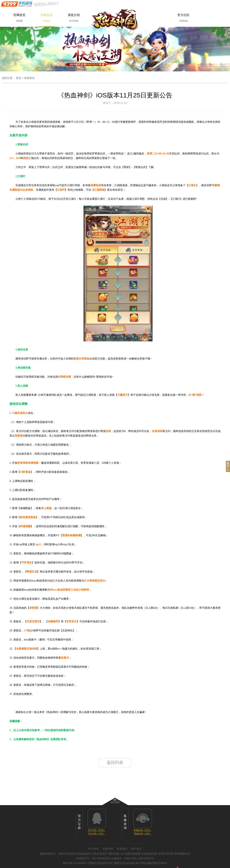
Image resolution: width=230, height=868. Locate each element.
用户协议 (136, 849)
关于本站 (94, 849)
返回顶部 (115, 802)
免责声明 (108, 849)
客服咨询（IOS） (143, 834)
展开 (228, 466)
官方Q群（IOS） (97, 834)
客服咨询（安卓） (143, 830)
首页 (18, 78)
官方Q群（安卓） (97, 830)
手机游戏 (30, 4)
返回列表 (115, 763)
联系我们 (122, 849)
